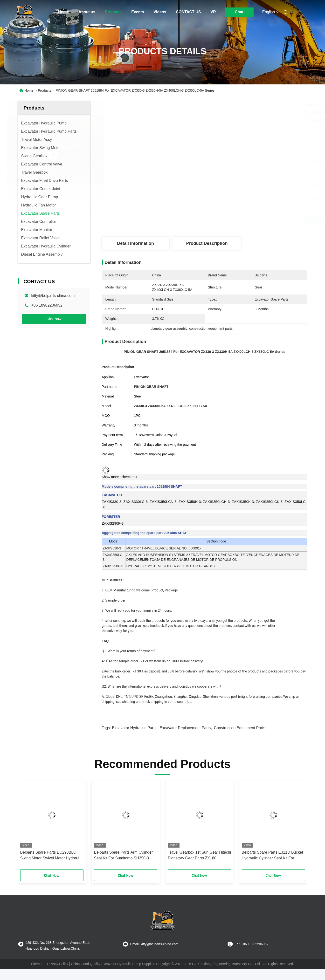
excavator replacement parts (185, 728)
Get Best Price (232, 221)
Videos (160, 12)
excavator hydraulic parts (134, 728)
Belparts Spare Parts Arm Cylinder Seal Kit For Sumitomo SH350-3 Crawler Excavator (124, 856)
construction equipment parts (240, 728)
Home (63, 12)
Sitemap (37, 964)
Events (138, 12)
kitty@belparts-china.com (53, 296)
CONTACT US (188, 12)
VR (213, 12)
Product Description (207, 243)
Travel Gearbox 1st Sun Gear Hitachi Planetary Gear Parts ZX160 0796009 (200, 856)
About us (87, 12)
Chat (239, 12)
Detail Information (135, 243)
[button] (32, 827)
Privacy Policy (58, 964)
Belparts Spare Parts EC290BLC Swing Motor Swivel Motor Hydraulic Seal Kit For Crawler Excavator (51, 856)
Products (113, 12)
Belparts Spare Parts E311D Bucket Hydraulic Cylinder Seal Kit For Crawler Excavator (272, 856)
